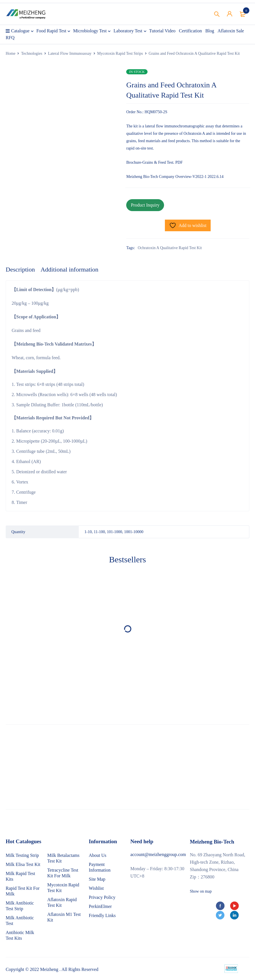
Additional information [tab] (70, 269)
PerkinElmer (100, 906)
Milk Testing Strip (22, 855)
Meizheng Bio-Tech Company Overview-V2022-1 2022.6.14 (175, 177)
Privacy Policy (102, 897)
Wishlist (96, 888)
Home (11, 53)
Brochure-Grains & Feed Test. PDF (154, 162)
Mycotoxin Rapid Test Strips (120, 53)
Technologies (32, 53)
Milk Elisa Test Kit (23, 864)
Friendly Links (102, 915)
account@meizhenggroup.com (158, 854)
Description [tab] (20, 269)
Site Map (97, 879)
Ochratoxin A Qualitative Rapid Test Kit (170, 248)
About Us (98, 855)
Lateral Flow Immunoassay (70, 53)
